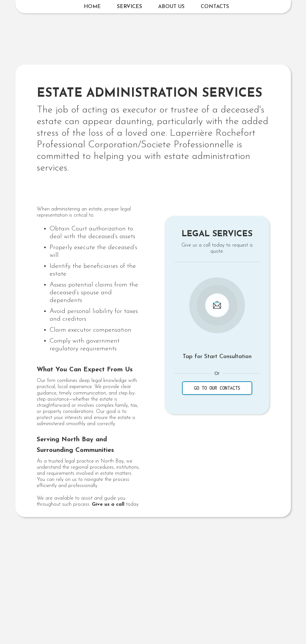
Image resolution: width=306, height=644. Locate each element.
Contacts (215, 7)
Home (92, 7)
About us (171, 7)
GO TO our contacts (217, 388)
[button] (129, 7)
